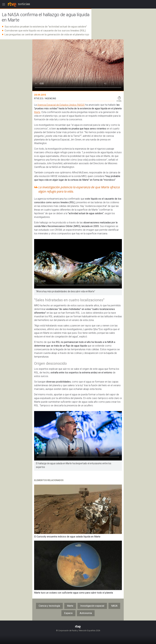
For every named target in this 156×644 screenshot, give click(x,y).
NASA (114, 606)
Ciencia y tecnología (49, 606)
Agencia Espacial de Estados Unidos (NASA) (61, 105)
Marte (37, 112)
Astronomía (86, 613)
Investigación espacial (92, 606)
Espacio (68, 613)
